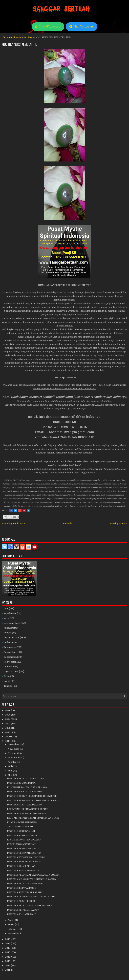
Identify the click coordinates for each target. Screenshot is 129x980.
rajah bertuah (11, 672)
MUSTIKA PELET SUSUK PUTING (26, 779)
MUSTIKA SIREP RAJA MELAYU (24, 805)
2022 (8, 728)
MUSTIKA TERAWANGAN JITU (24, 853)
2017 (8, 944)
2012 (8, 966)
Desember (14, 744)
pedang (8, 642)
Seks (6, 676)
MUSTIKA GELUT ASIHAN (21, 866)
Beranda (7, 37)
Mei (10, 775)
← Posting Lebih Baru (13, 523)
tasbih (7, 681)
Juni (10, 771)
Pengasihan (10, 652)
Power (31, 37)
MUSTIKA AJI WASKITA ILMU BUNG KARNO (31, 879)
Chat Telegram (82, 27)
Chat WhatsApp (48, 27)
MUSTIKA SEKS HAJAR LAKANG (25, 892)
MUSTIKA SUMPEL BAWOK (22, 835)
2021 (8, 732)
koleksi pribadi (12, 623)
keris (7, 618)
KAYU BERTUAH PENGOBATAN (24, 840)
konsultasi (9, 628)
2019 (8, 741)
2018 (8, 939)
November (14, 749)
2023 (8, 724)
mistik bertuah (12, 638)
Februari (13, 929)
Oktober (13, 753)
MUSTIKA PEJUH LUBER (21, 901)
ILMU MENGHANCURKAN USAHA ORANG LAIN (33, 818)
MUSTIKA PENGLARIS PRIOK (23, 849)
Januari (12, 933)
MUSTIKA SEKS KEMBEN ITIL (19, 44)
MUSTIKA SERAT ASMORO (22, 888)
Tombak (8, 686)
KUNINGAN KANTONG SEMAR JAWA (27, 787)
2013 (8, 961)
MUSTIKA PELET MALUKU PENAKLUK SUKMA (33, 875)
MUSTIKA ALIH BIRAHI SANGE (24, 862)
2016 (8, 948)
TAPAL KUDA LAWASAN (20, 827)
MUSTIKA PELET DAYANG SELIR (25, 884)
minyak (8, 633)
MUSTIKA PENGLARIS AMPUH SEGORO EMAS (32, 800)
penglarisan (10, 657)
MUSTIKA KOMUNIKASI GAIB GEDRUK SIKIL (32, 796)
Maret (11, 924)
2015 (8, 952)
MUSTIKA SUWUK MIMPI (21, 783)
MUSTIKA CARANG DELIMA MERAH (27, 814)
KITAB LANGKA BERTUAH (21, 844)
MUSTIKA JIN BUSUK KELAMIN (25, 792)
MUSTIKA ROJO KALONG (21, 831)
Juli (10, 766)
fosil (6, 609)
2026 (8, 710)
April (11, 920)
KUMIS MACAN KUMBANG (22, 822)
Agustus (12, 762)
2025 (8, 715)
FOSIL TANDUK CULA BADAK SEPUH (27, 809)
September (14, 758)
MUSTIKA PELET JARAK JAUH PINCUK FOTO (32, 906)
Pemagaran (20, 37)
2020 (8, 737)
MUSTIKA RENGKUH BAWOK (23, 910)
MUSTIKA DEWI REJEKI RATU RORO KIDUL (31, 897)
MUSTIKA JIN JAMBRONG (22, 914)
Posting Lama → (119, 523)
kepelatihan (10, 613)
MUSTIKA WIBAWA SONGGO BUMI (26, 857)
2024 (8, 719)
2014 (8, 957)
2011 (8, 970)
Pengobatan (10, 662)
